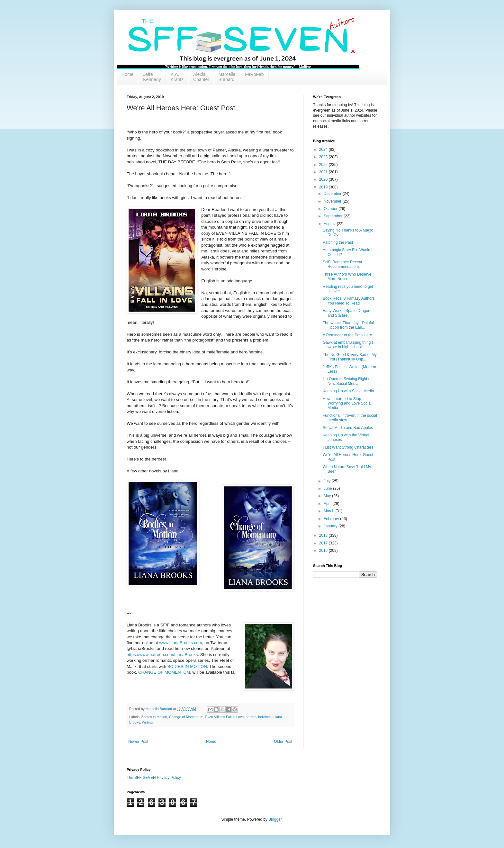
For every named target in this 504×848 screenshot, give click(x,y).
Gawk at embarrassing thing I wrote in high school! (348, 345)
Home (127, 74)
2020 (324, 179)
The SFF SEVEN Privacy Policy (154, 778)
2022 (324, 165)
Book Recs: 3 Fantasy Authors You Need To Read (349, 301)
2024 (324, 150)
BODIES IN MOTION (187, 666)
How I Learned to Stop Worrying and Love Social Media (347, 403)
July (328, 481)
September (334, 216)
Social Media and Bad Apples (348, 428)
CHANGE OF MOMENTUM (164, 672)
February (332, 519)
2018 (324, 535)
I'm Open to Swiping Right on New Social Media (348, 381)
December (333, 194)
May (328, 496)
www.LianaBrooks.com (180, 643)
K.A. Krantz (177, 77)
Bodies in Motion (154, 717)
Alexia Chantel (201, 77)
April (328, 504)
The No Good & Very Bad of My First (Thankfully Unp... (350, 357)
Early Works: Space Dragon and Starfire (346, 313)
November (333, 201)
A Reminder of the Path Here (347, 335)
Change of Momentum (186, 717)
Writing (147, 722)
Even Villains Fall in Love (224, 717)
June (328, 488)
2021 (324, 172)
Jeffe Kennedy (152, 77)
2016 (324, 551)
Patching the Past (338, 242)
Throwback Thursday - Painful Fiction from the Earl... (348, 325)
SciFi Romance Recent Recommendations (342, 264)
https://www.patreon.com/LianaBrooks (162, 655)
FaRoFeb (254, 74)
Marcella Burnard (227, 77)
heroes (251, 717)
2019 (324, 187)
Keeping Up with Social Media (348, 391)
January (331, 526)
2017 (324, 543)
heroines (265, 717)
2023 (324, 157)
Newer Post (138, 742)
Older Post (283, 742)
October (331, 209)
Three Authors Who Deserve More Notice (347, 277)
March (330, 511)
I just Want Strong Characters (348, 447)
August (330, 224)
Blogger (275, 819)
